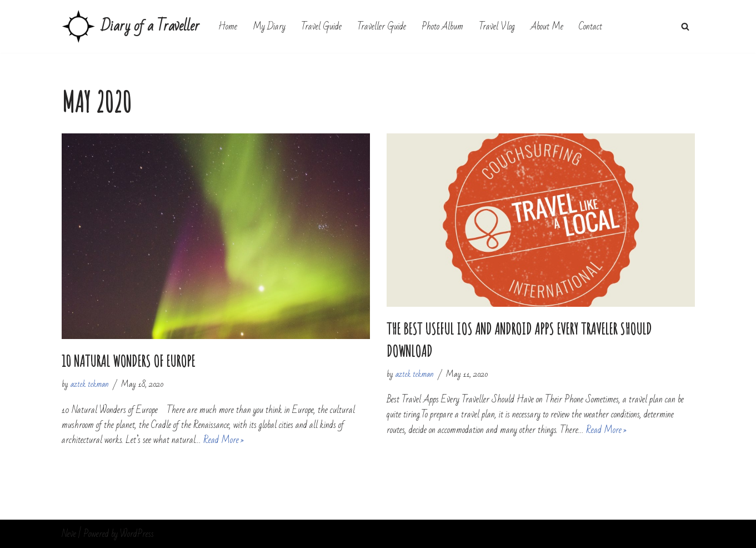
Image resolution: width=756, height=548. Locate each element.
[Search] (685, 26)
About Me (547, 26)
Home (228, 26)
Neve (69, 534)
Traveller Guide (382, 26)
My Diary (269, 26)
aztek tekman (90, 384)
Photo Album (442, 26)
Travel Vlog (497, 26)
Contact (590, 26)
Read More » (224, 440)
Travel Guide (321, 26)
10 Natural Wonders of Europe (128, 361)
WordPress (137, 534)
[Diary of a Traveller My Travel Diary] (131, 26)
